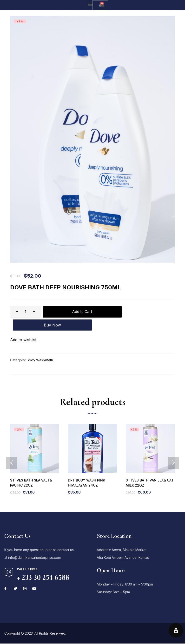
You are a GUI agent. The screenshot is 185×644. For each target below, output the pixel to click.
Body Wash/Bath (40, 347)
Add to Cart (75, 312)
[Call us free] (9, 560)
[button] (90, 4)
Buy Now (140, 312)
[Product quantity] (26, 312)
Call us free (27, 556)
